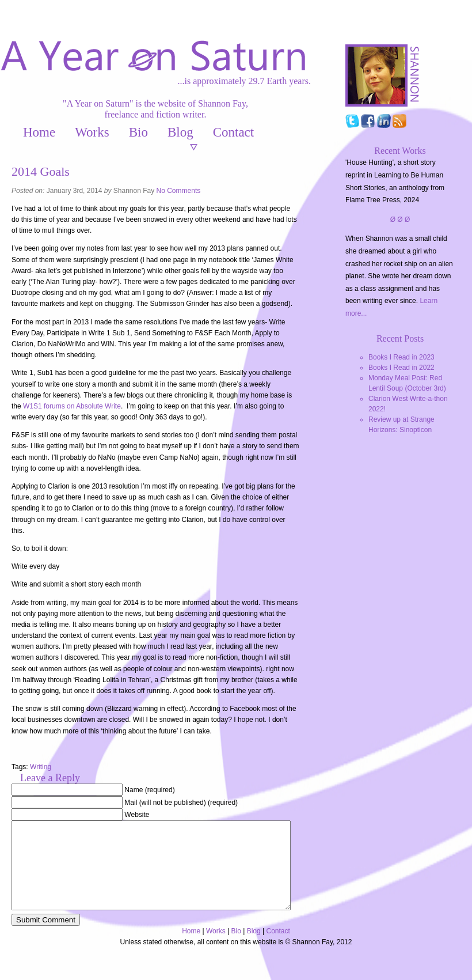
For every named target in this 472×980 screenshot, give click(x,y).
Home (39, 132)
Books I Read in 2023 (401, 357)
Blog (180, 132)
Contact (234, 132)
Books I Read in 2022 (401, 368)
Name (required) (149, 790)
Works (92, 132)
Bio (138, 132)
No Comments (179, 191)
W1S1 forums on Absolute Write (72, 406)
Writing (41, 767)
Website (137, 815)
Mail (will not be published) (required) (181, 803)
